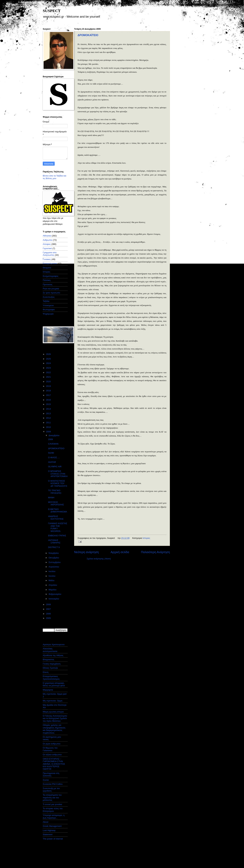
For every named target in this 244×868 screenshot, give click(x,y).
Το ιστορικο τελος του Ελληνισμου (53, 810)
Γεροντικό (47, 248)
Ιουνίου (52, 576)
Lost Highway (49, 830)
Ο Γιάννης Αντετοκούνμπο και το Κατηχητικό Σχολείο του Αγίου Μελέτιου (55, 718)
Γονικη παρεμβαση (52, 664)
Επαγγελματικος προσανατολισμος (51, 678)
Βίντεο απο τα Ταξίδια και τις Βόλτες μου (54, 177)
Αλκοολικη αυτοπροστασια (50, 650)
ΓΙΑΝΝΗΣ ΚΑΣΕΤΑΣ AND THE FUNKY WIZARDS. (58, 527)
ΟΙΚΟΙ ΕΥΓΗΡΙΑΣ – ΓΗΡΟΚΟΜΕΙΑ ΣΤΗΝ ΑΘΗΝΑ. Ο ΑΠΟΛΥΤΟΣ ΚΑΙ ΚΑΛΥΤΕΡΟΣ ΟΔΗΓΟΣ (54, 764)
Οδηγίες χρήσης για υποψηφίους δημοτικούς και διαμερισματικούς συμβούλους (54, 729)
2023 (49, 368)
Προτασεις (48, 284)
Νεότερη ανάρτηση (86, 552)
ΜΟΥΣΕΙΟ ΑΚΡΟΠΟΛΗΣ (56, 503)
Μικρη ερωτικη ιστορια (53, 712)
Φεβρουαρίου (55, 594)
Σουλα (46, 780)
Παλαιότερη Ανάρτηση (155, 552)
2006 (49, 614)
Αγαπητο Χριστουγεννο (54, 644)
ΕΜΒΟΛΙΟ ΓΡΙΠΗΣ (57, 536)
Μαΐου (52, 580)
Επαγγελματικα (50, 263)
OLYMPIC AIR (55, 467)
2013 (49, 413)
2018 (49, 391)
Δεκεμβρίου (54, 435)
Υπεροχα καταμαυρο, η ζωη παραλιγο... (54, 816)
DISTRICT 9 (54, 547)
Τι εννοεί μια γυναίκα (52, 804)
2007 (49, 609)
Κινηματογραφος (51, 276)
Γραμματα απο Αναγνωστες (50, 254)
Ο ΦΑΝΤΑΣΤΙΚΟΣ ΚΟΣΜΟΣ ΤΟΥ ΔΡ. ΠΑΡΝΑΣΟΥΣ (58, 483)
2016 (49, 400)
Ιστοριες (146, 538)
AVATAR (52, 462)
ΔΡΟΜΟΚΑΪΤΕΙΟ (88, 35)
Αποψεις (47, 244)
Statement (48, 834)
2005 (49, 618)
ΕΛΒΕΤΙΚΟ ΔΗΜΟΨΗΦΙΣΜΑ (58, 510)
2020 (49, 382)
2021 (49, 377)
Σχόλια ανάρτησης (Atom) (99, 559)
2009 (49, 432)
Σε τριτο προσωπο (51, 293)
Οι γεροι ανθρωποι (52, 744)
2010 (49, 427)
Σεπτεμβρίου (55, 562)
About (46, 822)
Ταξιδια (46, 301)
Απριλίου (53, 585)
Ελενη (46, 672)
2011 (49, 423)
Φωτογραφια (49, 310)
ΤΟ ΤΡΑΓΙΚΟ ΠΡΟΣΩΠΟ (55, 492)
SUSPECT (52, 11)
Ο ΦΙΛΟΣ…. (54, 457)
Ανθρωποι (48, 240)
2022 (49, 372)
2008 (49, 604)
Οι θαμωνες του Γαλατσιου (50, 749)
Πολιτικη (47, 280)
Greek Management (52, 826)
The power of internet (53, 839)
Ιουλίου (52, 571)
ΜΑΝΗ (51, 498)
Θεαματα (47, 268)
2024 (49, 363)
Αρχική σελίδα (120, 552)
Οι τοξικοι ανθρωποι (52, 755)
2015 (49, 404)
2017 (49, 395)
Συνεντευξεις (49, 297)
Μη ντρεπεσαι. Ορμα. (53, 701)
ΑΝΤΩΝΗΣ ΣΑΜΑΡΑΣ (54, 541)
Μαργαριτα (48, 690)
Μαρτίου (53, 590)
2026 (49, 354)
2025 (49, 359)
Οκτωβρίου (54, 558)
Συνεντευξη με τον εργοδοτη (51, 790)
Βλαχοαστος (49, 659)
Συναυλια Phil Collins (53, 784)
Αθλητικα (47, 236)
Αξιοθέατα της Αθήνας (53, 655)
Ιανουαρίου (54, 599)
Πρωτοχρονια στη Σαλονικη (51, 774)
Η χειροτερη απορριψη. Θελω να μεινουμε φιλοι (54, 684)
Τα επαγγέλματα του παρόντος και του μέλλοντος (52, 797)
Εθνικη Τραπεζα (50, 668)
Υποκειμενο (48, 305)
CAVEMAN (53, 444)
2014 (49, 409)
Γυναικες (47, 259)
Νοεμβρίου (54, 553)
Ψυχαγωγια (48, 314)
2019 (49, 386)
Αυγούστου (54, 567)
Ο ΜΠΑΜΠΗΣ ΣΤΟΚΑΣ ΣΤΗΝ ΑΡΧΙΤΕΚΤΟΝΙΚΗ (58, 474)
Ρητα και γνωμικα (51, 289)
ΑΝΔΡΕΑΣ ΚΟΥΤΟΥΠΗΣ (56, 518)
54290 (51, 453)
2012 (49, 418)
